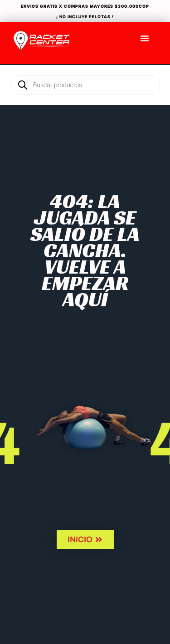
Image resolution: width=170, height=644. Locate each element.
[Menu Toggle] (145, 38)
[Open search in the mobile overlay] (85, 70)
